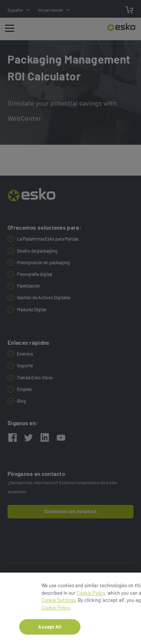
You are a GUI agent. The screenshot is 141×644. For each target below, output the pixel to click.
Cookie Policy (91, 595)
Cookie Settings (58, 602)
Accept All (49, 629)
